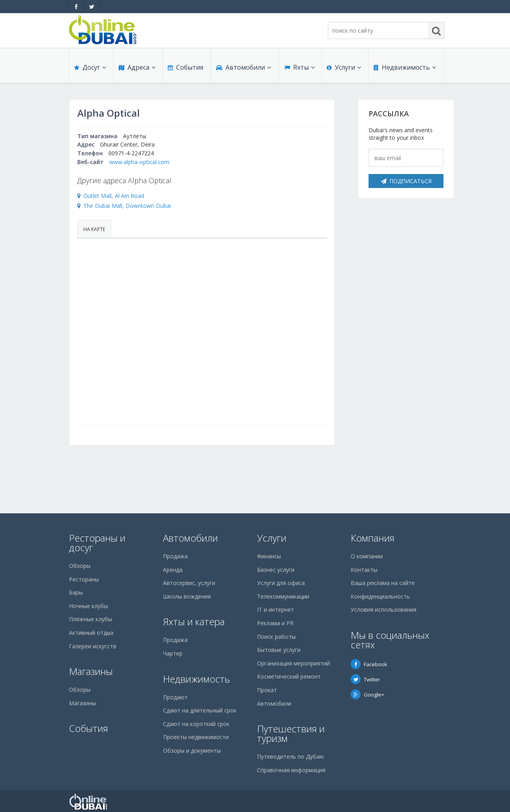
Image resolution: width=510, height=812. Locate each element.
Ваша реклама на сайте (383, 583)
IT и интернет (276, 609)
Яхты (299, 68)
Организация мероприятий (293, 663)
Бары (76, 592)
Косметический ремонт (289, 676)
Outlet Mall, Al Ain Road (114, 196)
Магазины (91, 671)
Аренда (173, 570)
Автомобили (243, 68)
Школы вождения (187, 596)
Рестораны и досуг (97, 543)
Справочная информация (291, 770)
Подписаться (406, 181)
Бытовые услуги (279, 650)
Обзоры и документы (192, 750)
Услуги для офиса (281, 583)
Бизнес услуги (276, 570)
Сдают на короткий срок (196, 724)
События (185, 68)
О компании (367, 556)
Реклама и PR (275, 623)
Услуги (344, 68)
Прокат (267, 690)
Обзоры (80, 566)
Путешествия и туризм (291, 733)
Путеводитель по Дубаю (290, 756)
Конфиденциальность (380, 596)
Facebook (369, 664)
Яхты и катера (194, 621)
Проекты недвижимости (196, 737)
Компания (373, 538)
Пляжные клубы (90, 619)
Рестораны (84, 579)
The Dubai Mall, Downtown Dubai (127, 206)
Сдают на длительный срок (200, 710)
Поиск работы (276, 637)
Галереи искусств (93, 646)
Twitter (365, 679)
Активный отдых (91, 633)
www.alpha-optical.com (139, 162)
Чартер (173, 653)
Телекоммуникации (283, 596)
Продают (175, 697)
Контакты (364, 570)
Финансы (269, 556)
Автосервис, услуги (189, 583)
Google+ (367, 695)
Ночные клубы (88, 606)
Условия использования (383, 609)
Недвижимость (404, 68)
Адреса (137, 68)
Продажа (175, 556)
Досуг (90, 68)
